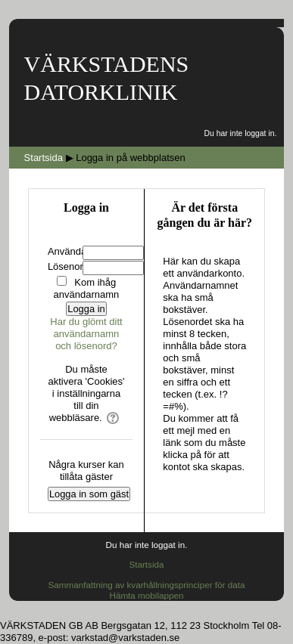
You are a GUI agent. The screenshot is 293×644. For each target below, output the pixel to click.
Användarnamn (81, 251)
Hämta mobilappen (146, 595)
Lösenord (68, 266)
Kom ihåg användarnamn (87, 288)
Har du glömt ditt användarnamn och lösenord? (86, 334)
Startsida (146, 564)
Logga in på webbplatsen (131, 158)
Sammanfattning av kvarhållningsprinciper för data (147, 585)
